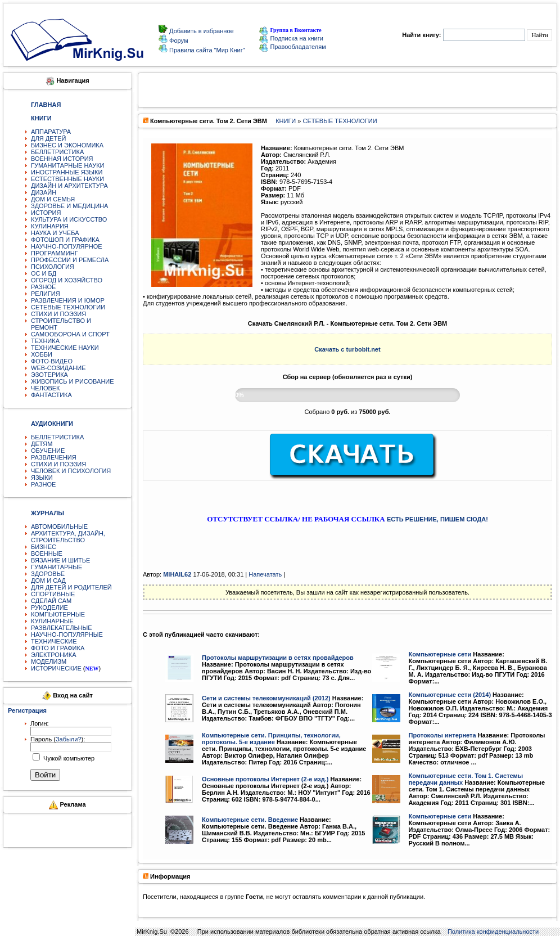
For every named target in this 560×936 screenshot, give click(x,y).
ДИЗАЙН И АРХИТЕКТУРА (69, 186)
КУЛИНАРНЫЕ (52, 621)
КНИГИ (286, 121)
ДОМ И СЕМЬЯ (53, 199)
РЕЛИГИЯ (46, 294)
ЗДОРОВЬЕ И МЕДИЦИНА (69, 206)
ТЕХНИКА (45, 341)
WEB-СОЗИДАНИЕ (58, 368)
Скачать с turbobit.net (347, 349)
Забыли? (69, 739)
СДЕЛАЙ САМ (51, 601)
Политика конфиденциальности (493, 931)
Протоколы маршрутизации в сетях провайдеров (278, 658)
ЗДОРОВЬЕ (48, 574)
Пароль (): (58, 739)
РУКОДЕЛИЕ (49, 607)
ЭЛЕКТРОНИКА (53, 655)
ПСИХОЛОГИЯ (53, 267)
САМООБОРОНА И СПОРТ (70, 334)
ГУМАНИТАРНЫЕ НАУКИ (68, 165)
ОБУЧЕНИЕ (48, 451)
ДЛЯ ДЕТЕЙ (48, 138)
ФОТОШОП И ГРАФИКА (65, 240)
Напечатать (265, 574)
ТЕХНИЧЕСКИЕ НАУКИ (65, 348)
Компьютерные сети (440, 654)
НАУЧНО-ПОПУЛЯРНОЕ (67, 246)
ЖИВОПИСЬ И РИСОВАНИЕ (73, 381)
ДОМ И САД (48, 580)
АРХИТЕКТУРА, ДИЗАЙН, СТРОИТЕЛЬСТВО (68, 537)
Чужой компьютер (68, 758)
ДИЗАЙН (44, 192)
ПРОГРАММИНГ (55, 253)
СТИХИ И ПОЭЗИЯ (58, 314)
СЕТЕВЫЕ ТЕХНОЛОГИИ (68, 307)
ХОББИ (42, 354)
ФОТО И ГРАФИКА (58, 648)
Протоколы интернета (442, 735)
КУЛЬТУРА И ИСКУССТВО (69, 219)
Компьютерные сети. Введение (250, 820)
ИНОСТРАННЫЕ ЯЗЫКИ (67, 172)
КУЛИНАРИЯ (50, 226)
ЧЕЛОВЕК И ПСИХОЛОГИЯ (71, 471)
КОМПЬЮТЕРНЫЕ (58, 614)
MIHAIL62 (177, 574)
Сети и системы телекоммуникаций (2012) (266, 698)
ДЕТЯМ (42, 444)
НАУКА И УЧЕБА (55, 233)
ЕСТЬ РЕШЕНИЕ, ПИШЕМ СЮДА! (437, 519)
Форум (178, 40)
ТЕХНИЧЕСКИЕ (54, 641)
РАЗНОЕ (43, 287)
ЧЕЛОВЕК (46, 388)
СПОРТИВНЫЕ (53, 594)
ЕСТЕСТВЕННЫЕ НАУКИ (67, 179)
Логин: (40, 723)
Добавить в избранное (201, 31)
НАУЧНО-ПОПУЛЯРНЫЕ (67, 634)
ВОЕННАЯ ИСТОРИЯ (62, 159)
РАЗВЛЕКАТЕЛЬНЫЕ (62, 628)
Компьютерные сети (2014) (450, 695)
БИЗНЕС (44, 547)
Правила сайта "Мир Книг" (206, 50)
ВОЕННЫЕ (47, 553)
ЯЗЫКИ (42, 478)
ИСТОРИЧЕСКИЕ (56, 668)
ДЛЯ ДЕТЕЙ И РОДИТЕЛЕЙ (71, 587)
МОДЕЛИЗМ (49, 661)
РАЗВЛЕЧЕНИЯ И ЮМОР (68, 300)
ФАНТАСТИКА (51, 395)
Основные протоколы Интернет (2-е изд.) (265, 779)
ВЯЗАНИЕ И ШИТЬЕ (60, 560)
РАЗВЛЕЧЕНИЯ (54, 457)
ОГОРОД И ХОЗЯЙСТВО (67, 280)
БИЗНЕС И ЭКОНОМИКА (67, 145)
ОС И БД (44, 273)
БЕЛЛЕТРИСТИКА (57, 152)
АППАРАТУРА (51, 132)
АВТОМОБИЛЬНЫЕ (59, 526)
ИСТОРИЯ (46, 213)
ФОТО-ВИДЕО (52, 361)
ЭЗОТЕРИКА (49, 375)
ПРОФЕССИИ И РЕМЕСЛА (70, 260)
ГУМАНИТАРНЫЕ (57, 567)
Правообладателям (292, 47)
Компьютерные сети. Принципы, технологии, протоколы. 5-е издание (271, 739)
